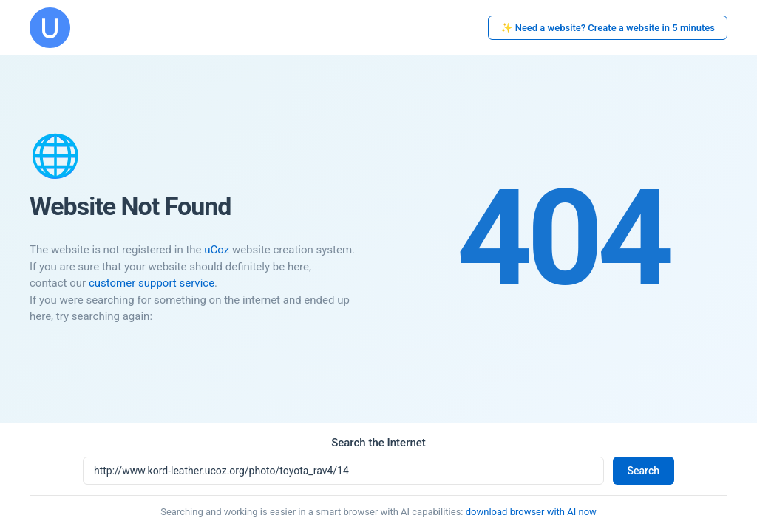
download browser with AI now (531, 512)
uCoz (217, 250)
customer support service (152, 283)
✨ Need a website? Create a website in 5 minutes (608, 28)
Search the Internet (378, 443)
